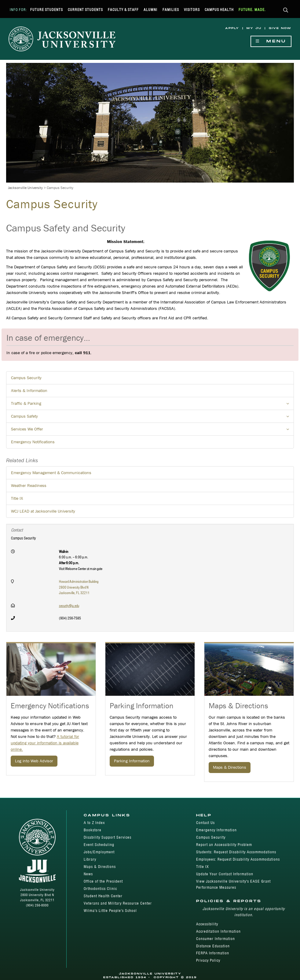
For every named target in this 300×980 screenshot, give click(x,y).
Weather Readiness (29, 485)
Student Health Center (103, 896)
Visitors (192, 10)
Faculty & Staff (123, 10)
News (88, 874)
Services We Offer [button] (152, 431)
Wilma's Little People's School (110, 911)
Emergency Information (216, 830)
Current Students (85, 10)
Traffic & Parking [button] (152, 405)
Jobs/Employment (99, 852)
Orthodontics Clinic (100, 889)
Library (90, 859)
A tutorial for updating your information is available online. (45, 743)
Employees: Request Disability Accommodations (238, 859)
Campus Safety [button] (152, 418)
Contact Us (205, 823)
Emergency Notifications (33, 442)
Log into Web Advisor (34, 761)
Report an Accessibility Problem (224, 845)
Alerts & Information (29, 390)
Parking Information (132, 761)
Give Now (280, 28)
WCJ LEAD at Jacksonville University (43, 511)
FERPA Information (213, 953)
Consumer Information (216, 939)
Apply (232, 28)
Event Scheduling (99, 845)
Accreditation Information (218, 931)
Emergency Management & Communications (51, 473)
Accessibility (207, 924)
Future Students (47, 10)
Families (171, 10)
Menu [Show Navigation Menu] (271, 41)
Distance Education (213, 946)
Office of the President (103, 881)
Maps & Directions (230, 767)
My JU (254, 28)
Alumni (150, 10)
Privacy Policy (208, 960)
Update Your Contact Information (225, 874)
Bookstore (93, 830)
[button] (286, 11)
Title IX (17, 498)
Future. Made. (252, 10)
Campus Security (26, 378)
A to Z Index (94, 823)
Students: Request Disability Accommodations (236, 852)
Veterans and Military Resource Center (118, 903)
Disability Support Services (108, 837)
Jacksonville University (25, 188)
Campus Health (219, 10)
